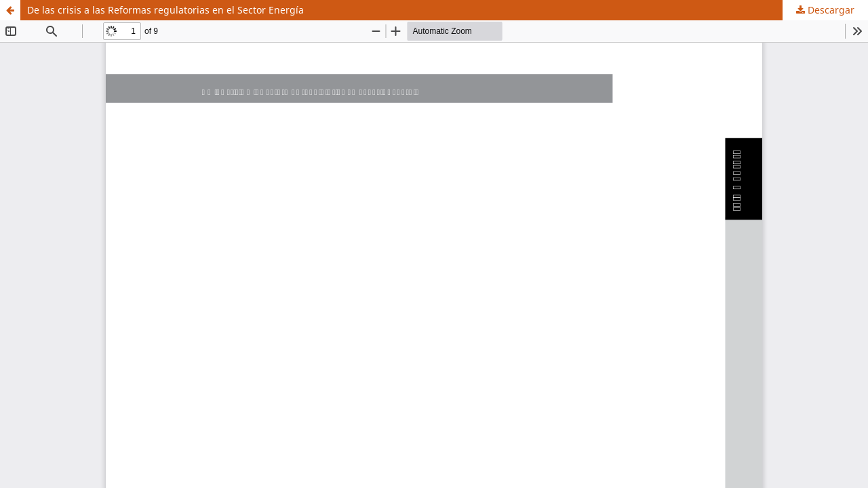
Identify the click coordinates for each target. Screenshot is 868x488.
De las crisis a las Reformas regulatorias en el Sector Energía (165, 10)
